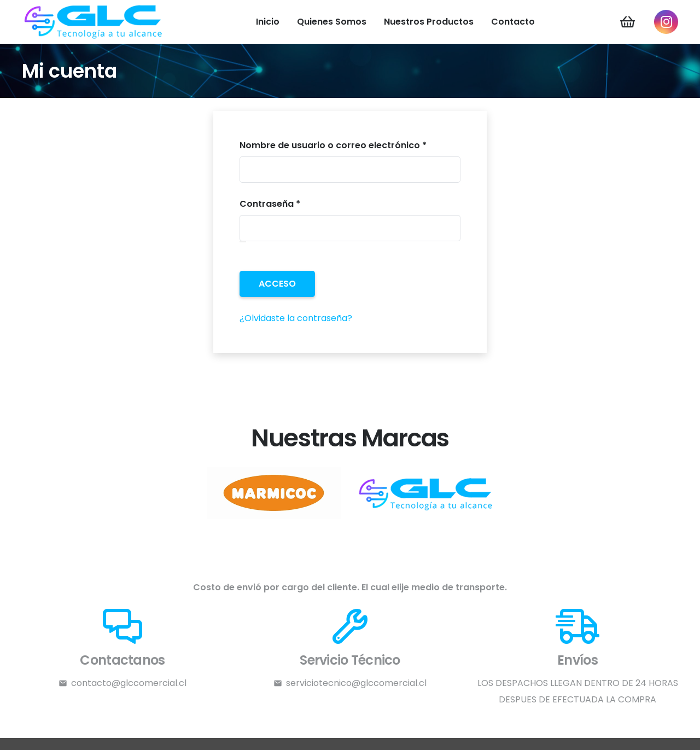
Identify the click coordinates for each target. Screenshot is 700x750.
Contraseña (295, 203)
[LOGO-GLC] (94, 22)
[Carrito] (628, 22)
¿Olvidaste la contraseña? (296, 318)
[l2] (273, 493)
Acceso (277, 284)
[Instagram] (666, 22)
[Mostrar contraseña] (243, 242)
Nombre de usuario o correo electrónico (350, 144)
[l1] (427, 493)
